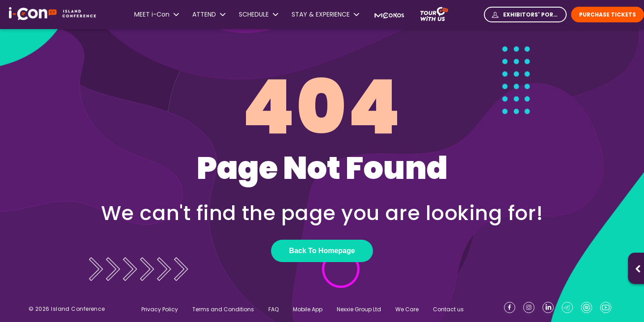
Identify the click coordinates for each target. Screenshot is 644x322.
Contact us (448, 309)
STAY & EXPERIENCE (325, 15)
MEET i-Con (157, 15)
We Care (407, 309)
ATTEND (209, 15)
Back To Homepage (322, 251)
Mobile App (308, 309)
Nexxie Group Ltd (359, 309)
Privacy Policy (160, 309)
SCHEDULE (258, 15)
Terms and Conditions (223, 309)
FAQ (273, 309)
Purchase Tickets (608, 15)
